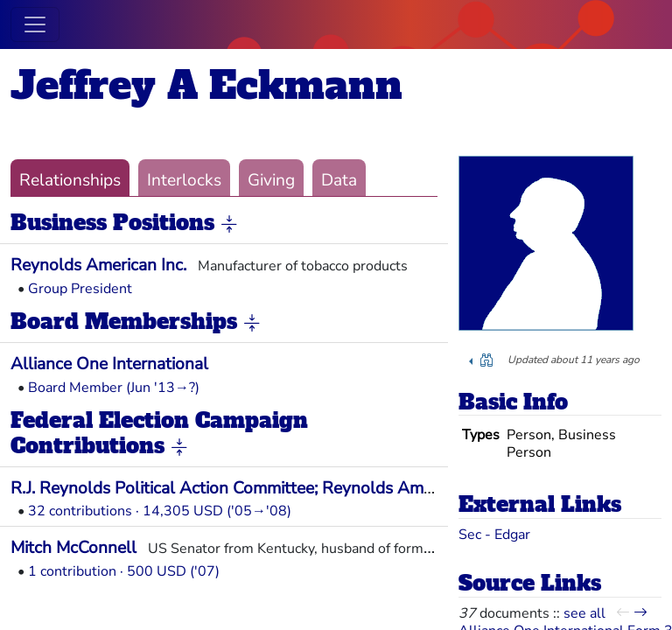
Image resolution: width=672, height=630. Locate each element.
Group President (80, 289)
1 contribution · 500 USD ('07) (124, 571)
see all (584, 613)
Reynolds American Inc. (98, 265)
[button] (229, 224)
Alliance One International (109, 364)
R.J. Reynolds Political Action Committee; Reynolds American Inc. (254, 488)
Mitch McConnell (73, 548)
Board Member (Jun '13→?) (114, 388)
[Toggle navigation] (35, 24)
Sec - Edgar (494, 535)
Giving (271, 180)
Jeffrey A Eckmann (206, 85)
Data (339, 180)
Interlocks (184, 180)
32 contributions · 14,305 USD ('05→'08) (160, 511)
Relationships (70, 180)
